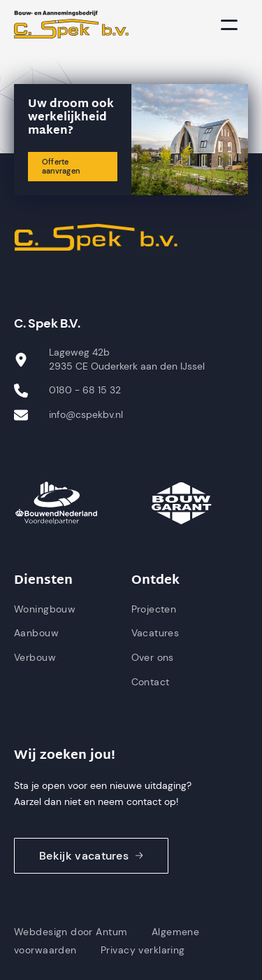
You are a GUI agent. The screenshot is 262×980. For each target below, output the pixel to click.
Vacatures (155, 633)
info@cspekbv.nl (86, 414)
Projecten (154, 609)
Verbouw (35, 657)
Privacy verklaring (143, 950)
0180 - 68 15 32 (85, 390)
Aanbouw (36, 633)
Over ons (153, 657)
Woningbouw (45, 609)
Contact (151, 682)
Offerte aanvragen (61, 166)
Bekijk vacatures (91, 856)
